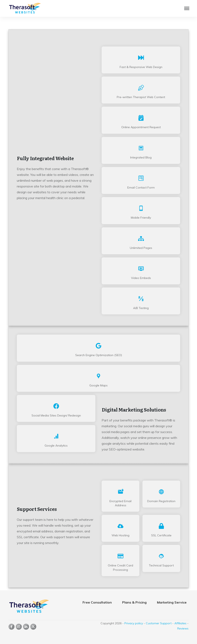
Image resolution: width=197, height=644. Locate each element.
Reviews (183, 628)
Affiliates (180, 623)
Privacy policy (134, 623)
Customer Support (159, 623)
